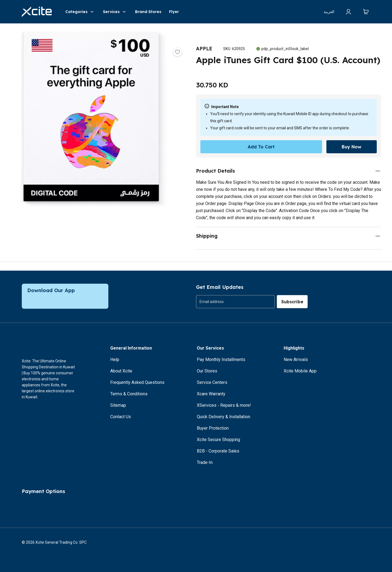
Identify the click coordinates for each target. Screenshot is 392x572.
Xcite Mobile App (300, 371)
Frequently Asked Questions (137, 382)
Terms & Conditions (129, 394)
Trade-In (205, 462)
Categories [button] (80, 12)
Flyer (174, 12)
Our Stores (207, 371)
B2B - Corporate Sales (218, 451)
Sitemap (118, 405)
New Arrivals (296, 360)
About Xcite (121, 371)
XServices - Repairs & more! (224, 405)
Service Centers (212, 382)
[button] (93, 117)
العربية (329, 12)
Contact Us (121, 417)
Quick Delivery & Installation (223, 417)
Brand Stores (148, 12)
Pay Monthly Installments (221, 360)
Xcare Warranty (211, 394)
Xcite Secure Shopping (218, 440)
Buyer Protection (213, 428)
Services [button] (115, 12)
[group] (235, 302)
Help (115, 360)
